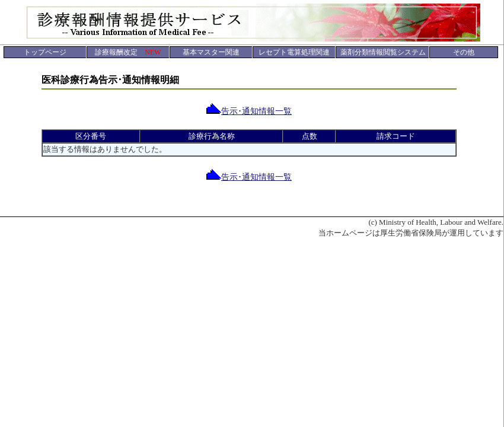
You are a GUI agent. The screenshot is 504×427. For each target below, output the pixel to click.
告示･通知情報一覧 (249, 111)
